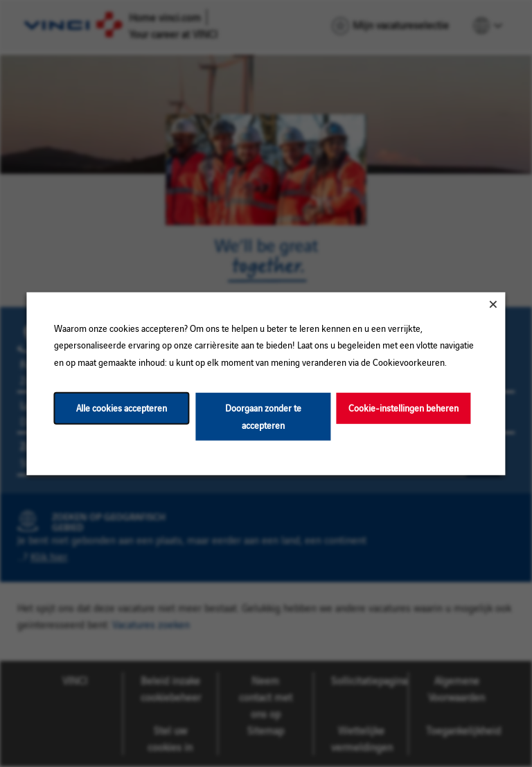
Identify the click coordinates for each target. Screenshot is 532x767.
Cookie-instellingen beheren (404, 408)
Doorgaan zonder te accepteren (263, 416)
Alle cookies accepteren (122, 408)
